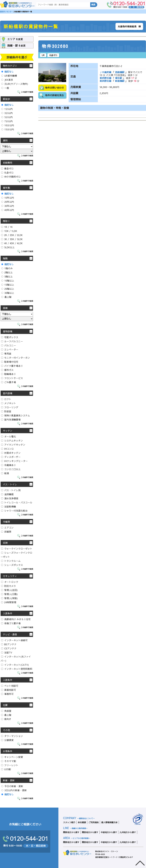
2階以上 (7, 272)
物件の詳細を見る (55, 95)
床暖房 (6, 532)
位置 (5, 705)
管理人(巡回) (9, 590)
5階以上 (7, 276)
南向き (6, 719)
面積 (5, 308)
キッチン (8, 431)
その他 (6, 730)
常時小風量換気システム (16, 415)
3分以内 (7, 113)
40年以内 (8, 210)
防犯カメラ (9, 586)
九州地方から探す (128, 832)
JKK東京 (7, 80)
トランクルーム (11, 561)
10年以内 (8, 198)
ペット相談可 (10, 686)
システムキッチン (12, 440)
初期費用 (8, 163)
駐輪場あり (9, 374)
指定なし (8, 72)
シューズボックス (12, 565)
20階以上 (8, 289)
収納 (5, 543)
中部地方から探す (109, 832)
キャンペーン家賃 (12, 757)
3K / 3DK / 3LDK (12, 239)
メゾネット (9, 403)
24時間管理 (9, 602)
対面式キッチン (11, 453)
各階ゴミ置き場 (11, 623)
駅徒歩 (6, 99)
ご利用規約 (94, 822)
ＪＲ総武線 (106, 72)
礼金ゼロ (7, 173)
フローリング (10, 407)
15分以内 (8, 129)
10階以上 (8, 281)
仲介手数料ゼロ (11, 177)
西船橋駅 (120, 72)
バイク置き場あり (12, 366)
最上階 (6, 297)
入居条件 (8, 613)
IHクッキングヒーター (14, 461)
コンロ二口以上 (11, 469)
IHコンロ (7, 449)
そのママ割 (9, 761)
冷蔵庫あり (9, 465)
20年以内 (8, 202)
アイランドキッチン (13, 445)
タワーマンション (12, 736)
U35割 (6, 769)
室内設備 (8, 393)
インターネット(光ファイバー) (16, 659)
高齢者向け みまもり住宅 (16, 619)
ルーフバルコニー (12, 341)
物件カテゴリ (10, 66)
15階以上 (8, 285)
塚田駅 (119, 78)
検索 (93, 5)
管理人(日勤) (9, 594)
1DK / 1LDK (9, 231)
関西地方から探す (90, 832)
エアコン (7, 527)
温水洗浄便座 (10, 498)
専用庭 (6, 354)
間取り (6, 221)
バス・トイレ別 (11, 490)
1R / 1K (7, 227)
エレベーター (10, 349)
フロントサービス (12, 378)
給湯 (5, 473)
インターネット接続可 (14, 640)
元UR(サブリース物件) (15, 84)
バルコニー (9, 345)
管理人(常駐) (9, 598)
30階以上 (8, 293)
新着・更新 (9, 780)
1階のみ (7, 268)
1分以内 (7, 109)
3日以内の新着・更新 (14, 790)
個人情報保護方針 (109, 822)
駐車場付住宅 (10, 362)
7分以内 (7, 121)
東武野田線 (106, 78)
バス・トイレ (10, 484)
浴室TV (7, 652)
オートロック (10, 582)
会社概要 (82, 822)
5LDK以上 (8, 247)
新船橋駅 (120, 81)
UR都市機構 (9, 76)
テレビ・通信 (10, 634)
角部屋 (6, 711)
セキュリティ (10, 576)
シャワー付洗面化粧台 (14, 511)
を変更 (15, 39)
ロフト (6, 399)
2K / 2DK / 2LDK (12, 235)
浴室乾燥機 (9, 506)
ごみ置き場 (9, 382)
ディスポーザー (11, 457)
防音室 (6, 411)
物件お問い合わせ (55, 88)
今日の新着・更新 (12, 786)
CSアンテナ (9, 648)
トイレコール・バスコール (17, 502)
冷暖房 (6, 522)
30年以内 (8, 206)
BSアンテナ (9, 644)
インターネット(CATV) (15, 665)
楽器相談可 (9, 690)
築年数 (6, 188)
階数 (5, 258)
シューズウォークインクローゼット (16, 555)
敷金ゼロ (7, 168)
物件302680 (55, 46)
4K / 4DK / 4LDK (12, 243)
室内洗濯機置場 (11, 419)
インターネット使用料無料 (17, 669)
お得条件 (8, 751)
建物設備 (8, 331)
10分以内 (8, 125)
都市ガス (7, 370)
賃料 (5, 140)
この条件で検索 (27, 92)
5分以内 (7, 117)
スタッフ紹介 (69, 822)
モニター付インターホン (16, 358)
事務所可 (7, 694)
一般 (5, 88)
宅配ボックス (10, 337)
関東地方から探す (71, 832)
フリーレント (10, 765)
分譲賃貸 (7, 740)
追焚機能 (7, 494)
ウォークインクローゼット (17, 549)
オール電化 (9, 436)
